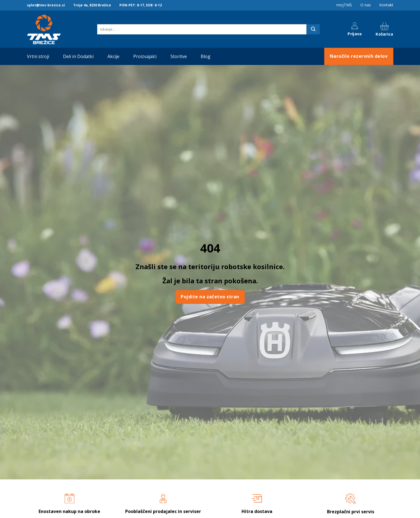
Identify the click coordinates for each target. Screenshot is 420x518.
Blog (206, 56)
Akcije (113, 56)
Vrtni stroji (38, 56)
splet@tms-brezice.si (46, 5)
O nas (366, 5)
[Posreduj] (313, 29)
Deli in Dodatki (78, 56)
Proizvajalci (145, 56)
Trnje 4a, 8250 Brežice (92, 5)
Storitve (179, 56)
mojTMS (344, 5)
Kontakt (386, 5)
